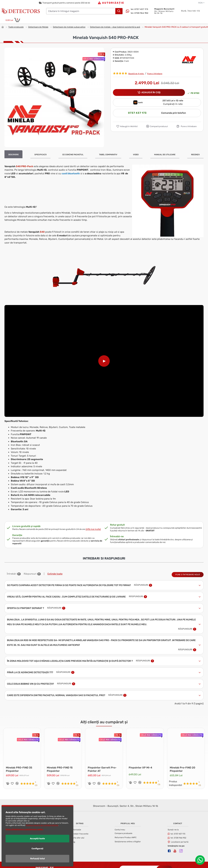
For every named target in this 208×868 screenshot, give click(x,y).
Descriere (13, 155)
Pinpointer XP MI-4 (141, 763)
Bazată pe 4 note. (136, 74)
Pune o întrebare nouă (188, 571)
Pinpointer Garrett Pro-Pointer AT (103, 765)
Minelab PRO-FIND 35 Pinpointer (20, 765)
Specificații (41, 155)
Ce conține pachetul (73, 155)
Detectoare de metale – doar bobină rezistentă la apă (115, 27)
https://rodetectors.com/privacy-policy (24, 829)
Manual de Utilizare (165, 155)
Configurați (37, 849)
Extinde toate (55, 570)
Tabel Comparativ (108, 155)
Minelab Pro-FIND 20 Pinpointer (183, 765)
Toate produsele (16, 27)
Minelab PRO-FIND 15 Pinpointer (60, 765)
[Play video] (104, 361)
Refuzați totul (38, 859)
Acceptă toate (37, 838)
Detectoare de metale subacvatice (69, 27)
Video (136, 155)
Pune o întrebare (155, 74)
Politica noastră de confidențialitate (42, 825)
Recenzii (195, 155)
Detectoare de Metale (38, 27)
